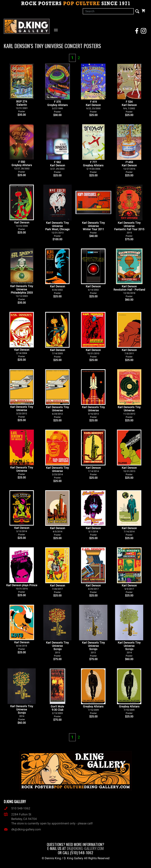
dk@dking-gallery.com (22, 829)
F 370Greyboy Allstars (57, 107)
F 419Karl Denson (93, 107)
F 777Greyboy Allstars (93, 167)
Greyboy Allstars (93, 710)
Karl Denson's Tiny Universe (22, 412)
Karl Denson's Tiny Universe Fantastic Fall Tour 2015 (129, 229)
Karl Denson (22, 226)
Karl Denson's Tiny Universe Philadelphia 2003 (22, 293)
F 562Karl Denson (57, 167)
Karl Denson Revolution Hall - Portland (129, 291)
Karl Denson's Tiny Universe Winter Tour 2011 (93, 228)
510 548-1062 (17, 808)
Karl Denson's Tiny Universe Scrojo (57, 649)
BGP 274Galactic (22, 106)
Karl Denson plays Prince (22, 588)
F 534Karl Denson (129, 107)
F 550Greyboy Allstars (22, 167)
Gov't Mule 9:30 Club (57, 711)
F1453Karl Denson (129, 167)
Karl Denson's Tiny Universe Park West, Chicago (57, 229)
